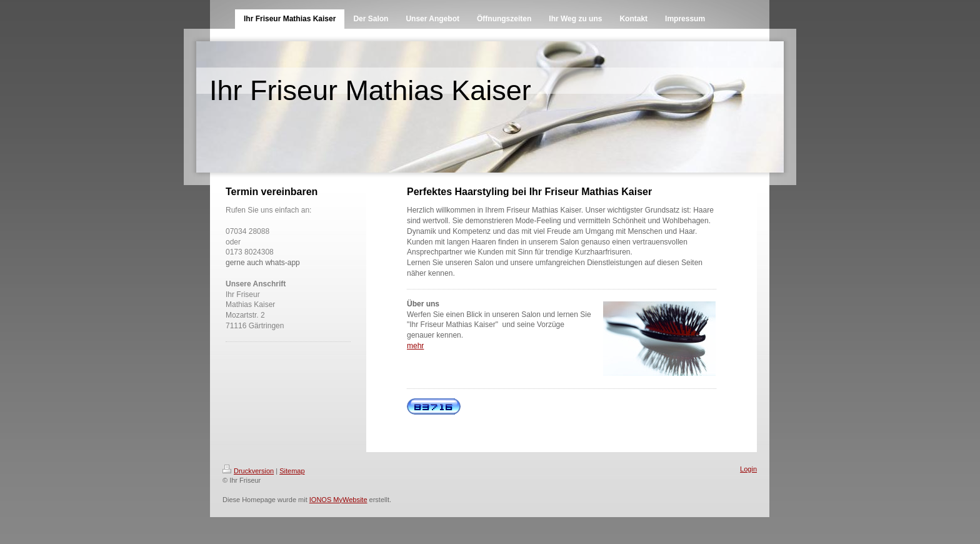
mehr (415, 346)
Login (748, 469)
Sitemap (292, 471)
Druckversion (248, 471)
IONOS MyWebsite (338, 500)
